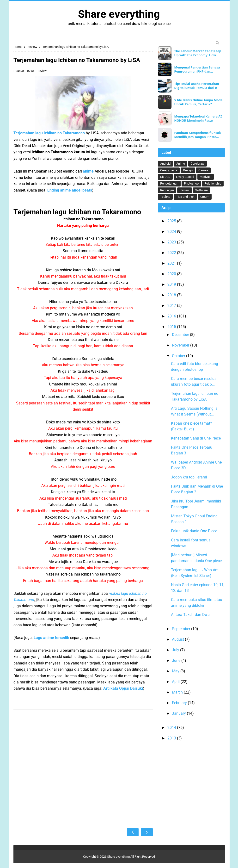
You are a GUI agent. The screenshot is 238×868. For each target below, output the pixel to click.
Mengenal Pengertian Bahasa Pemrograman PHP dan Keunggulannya (197, 69)
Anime (181, 164)
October (179, 356)
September (182, 629)
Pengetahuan (169, 183)
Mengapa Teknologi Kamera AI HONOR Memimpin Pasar (198, 118)
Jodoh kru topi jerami (189, 477)
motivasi (206, 177)
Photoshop (191, 183)
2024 (172, 232)
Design (188, 170)
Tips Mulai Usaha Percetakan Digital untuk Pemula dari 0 (197, 86)
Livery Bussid (185, 177)
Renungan (167, 190)
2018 (172, 295)
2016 (172, 316)
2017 (172, 306)
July (176, 650)
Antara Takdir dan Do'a (190, 615)
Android (165, 164)
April (176, 682)
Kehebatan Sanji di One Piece (196, 438)
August (178, 639)
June (177, 660)
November (181, 345)
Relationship (213, 183)
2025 (172, 221)
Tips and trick (185, 197)
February (180, 703)
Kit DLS (165, 177)
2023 (172, 242)
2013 (172, 738)
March (178, 692)
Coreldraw (198, 164)
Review (42, 71)
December (181, 335)
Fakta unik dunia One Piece (194, 531)
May (176, 671)
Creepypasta (169, 170)
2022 (172, 253)
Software (201, 190)
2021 (172, 263)
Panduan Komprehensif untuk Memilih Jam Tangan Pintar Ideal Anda (197, 135)
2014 (172, 728)
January (179, 713)
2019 (172, 284)
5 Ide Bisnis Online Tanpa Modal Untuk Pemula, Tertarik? (199, 102)
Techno (165, 197)
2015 (172, 327)
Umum (205, 197)
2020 (172, 274)
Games (203, 170)
